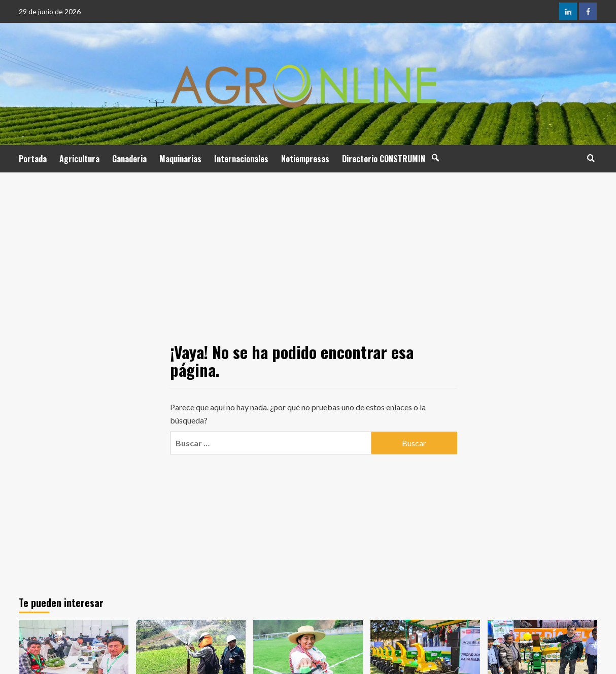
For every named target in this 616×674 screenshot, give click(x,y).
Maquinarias (180, 159)
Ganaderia (129, 159)
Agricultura (79, 159)
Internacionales (241, 159)
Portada (33, 159)
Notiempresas (305, 159)
